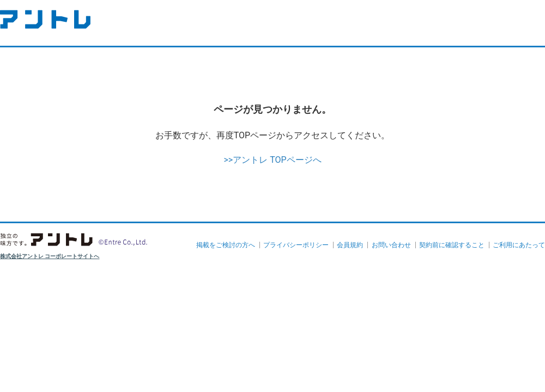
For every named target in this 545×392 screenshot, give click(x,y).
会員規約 (350, 245)
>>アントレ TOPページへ (272, 160)
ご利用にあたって (519, 245)
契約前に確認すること (452, 245)
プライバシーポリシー (296, 245)
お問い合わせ (391, 245)
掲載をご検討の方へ (226, 245)
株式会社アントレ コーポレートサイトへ (50, 256)
